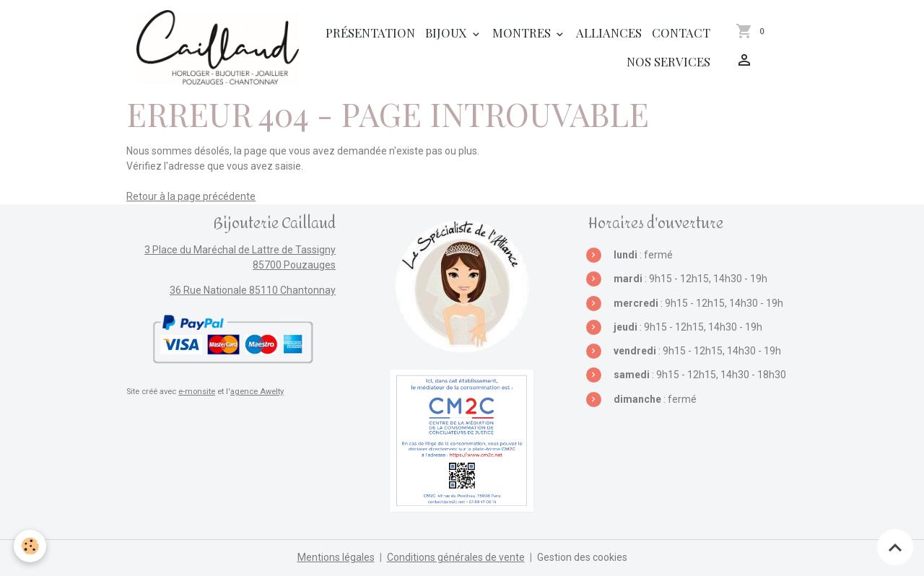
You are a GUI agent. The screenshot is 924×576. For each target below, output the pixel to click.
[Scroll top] (895, 547)
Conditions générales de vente (456, 557)
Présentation (370, 32)
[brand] (218, 47)
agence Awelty (257, 392)
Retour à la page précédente (191, 196)
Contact (681, 32)
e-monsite (197, 392)
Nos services (668, 61)
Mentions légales (336, 557)
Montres (523, 32)
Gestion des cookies (582, 557)
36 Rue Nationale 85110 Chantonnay (253, 290)
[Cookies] (31, 546)
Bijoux (448, 32)
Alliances (609, 32)
